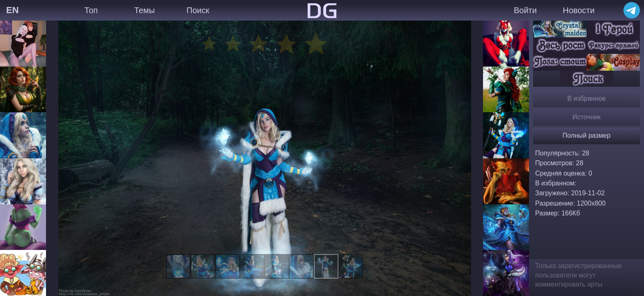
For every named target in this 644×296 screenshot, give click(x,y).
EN (13, 10)
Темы (145, 10)
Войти (525, 10)
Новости (578, 10)
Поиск (198, 10)
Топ (91, 10)
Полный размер (587, 135)
